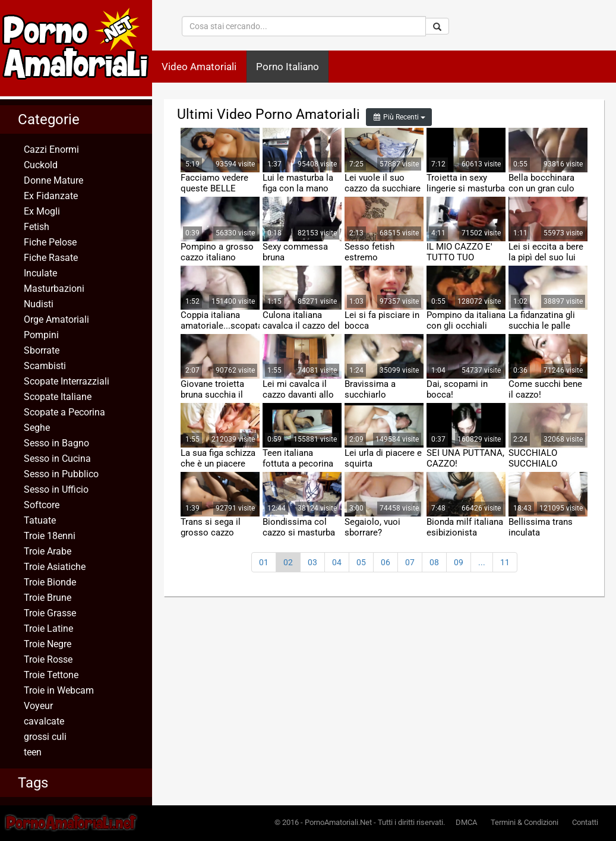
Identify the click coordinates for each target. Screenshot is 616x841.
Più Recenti (399, 117)
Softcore (42, 505)
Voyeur (38, 706)
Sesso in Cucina (57, 459)
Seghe (37, 428)
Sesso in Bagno (56, 443)
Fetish (37, 227)
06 (386, 562)
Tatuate (40, 520)
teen (33, 752)
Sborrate (42, 350)
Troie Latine (48, 629)
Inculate (40, 273)
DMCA (466, 822)
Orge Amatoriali (56, 319)
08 (434, 562)
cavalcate (44, 721)
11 (505, 562)
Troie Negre (48, 644)
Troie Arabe (48, 551)
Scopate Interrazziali (67, 381)
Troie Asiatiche (55, 567)
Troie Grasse (50, 613)
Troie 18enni (50, 536)
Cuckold (41, 165)
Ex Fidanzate (51, 196)
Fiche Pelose (50, 242)
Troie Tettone (51, 675)
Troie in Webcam (59, 690)
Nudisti (39, 304)
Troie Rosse (48, 659)
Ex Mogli (42, 211)
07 (410, 562)
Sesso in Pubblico (61, 474)
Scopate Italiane (58, 397)
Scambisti (45, 366)
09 (459, 562)
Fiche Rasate (51, 258)
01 (264, 562)
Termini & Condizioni (525, 822)
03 (312, 562)
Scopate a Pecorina (64, 412)
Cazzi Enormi (51, 149)
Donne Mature (53, 180)
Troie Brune (48, 598)
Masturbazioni (54, 289)
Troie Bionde (50, 582)
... (482, 562)
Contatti (585, 822)
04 (337, 562)
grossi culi (45, 737)
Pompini (41, 335)
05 (361, 562)
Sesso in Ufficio (56, 489)
